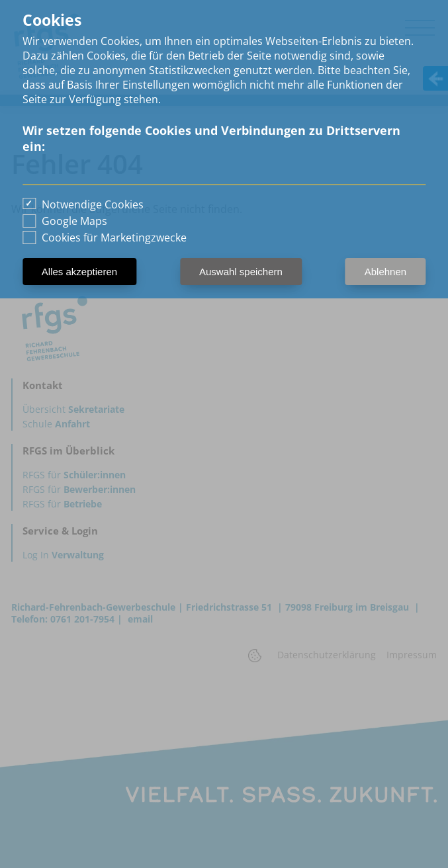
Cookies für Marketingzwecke (114, 238)
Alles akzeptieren (79, 272)
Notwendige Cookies (93, 204)
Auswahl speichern (241, 272)
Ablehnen (385, 272)
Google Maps (74, 221)
